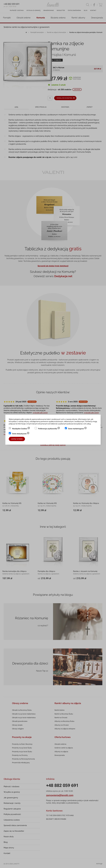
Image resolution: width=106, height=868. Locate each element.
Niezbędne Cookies (21, 429)
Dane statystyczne (21, 434)
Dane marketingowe (77, 429)
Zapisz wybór (17, 439)
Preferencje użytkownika (49, 429)
